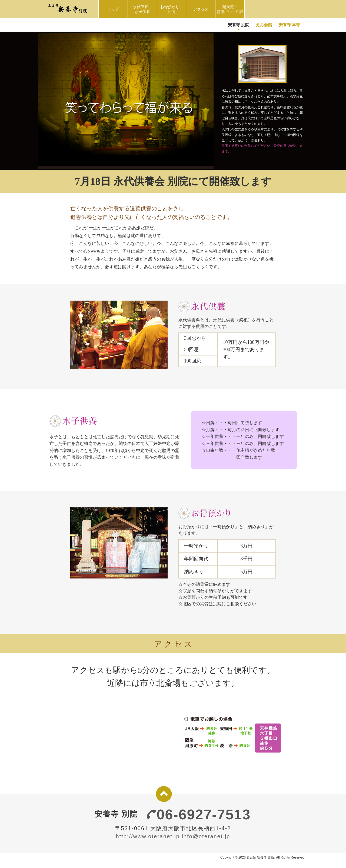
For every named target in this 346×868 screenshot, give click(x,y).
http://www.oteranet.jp (148, 836)
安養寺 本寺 (289, 25)
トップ (113, 9)
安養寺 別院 (239, 25)
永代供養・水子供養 (143, 9)
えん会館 (264, 25)
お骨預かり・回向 (173, 9)
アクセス (201, 9)
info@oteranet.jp (206, 836)
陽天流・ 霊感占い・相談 (231, 9)
